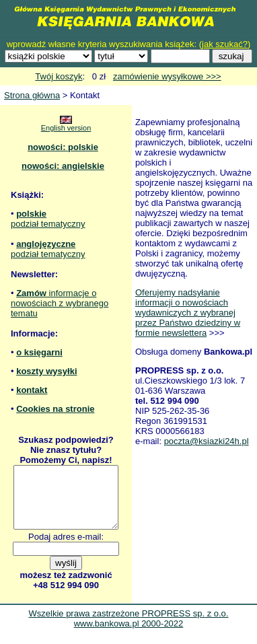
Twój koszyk (59, 76)
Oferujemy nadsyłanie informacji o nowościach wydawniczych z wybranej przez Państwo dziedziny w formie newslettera (188, 313)
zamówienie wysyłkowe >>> (167, 76)
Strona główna (32, 95)
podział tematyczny (48, 224)
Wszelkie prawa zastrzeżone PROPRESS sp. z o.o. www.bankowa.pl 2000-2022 (129, 631)
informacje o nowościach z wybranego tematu (60, 303)
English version (66, 128)
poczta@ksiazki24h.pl (207, 441)
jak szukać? (225, 44)
